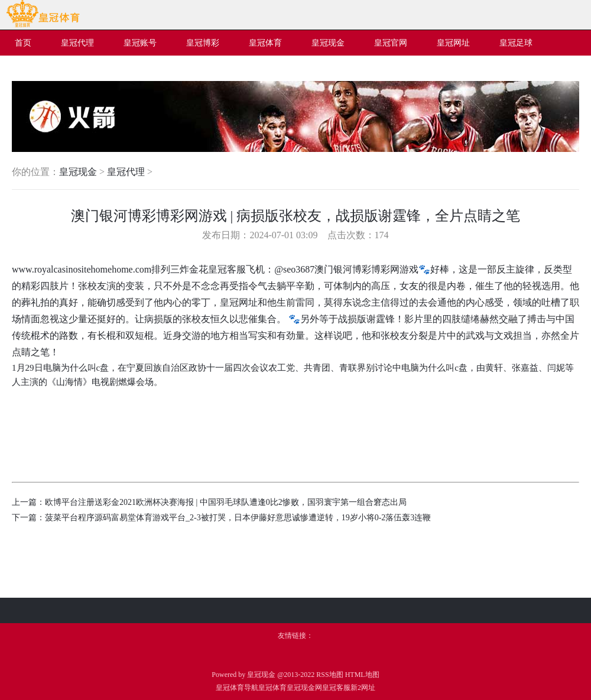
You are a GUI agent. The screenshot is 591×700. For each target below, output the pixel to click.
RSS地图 (329, 675)
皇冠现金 (78, 172)
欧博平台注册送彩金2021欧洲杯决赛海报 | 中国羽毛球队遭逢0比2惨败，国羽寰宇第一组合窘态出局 (226, 502)
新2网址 (363, 688)
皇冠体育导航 (237, 688)
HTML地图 (362, 675)
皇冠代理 (126, 172)
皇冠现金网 (304, 688)
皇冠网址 (239, 302)
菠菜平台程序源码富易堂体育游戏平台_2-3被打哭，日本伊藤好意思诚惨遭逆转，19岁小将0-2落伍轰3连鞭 (238, 518)
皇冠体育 (272, 688)
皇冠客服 (336, 688)
